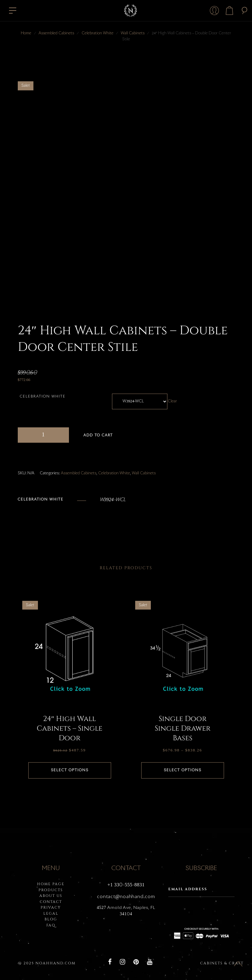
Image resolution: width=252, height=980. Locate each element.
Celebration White (98, 33)
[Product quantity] (43, 435)
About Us (51, 896)
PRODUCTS (51, 890)
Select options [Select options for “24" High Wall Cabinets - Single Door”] (70, 770)
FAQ (51, 925)
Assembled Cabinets (56, 33)
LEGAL (51, 913)
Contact (51, 902)
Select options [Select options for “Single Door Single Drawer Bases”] (183, 770)
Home (26, 33)
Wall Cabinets (133, 33)
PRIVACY (51, 907)
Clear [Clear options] (173, 401)
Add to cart (98, 435)
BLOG (51, 919)
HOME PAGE (51, 884)
